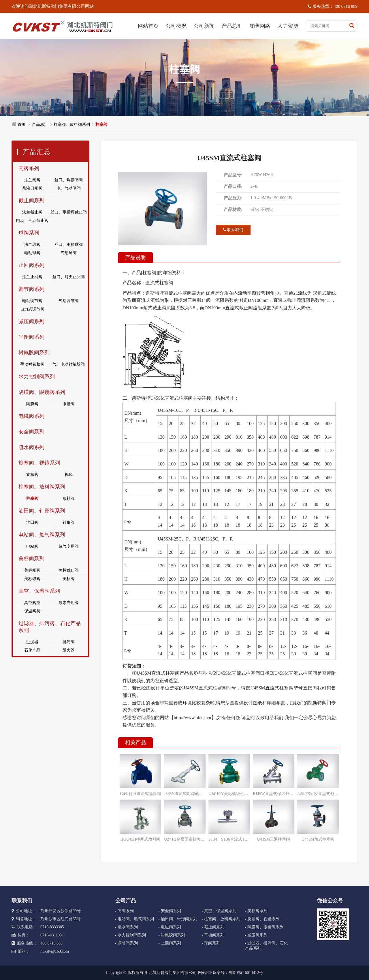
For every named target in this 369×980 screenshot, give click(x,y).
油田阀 (32, 522)
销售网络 (260, 26)
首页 (22, 125)
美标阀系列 (31, 559)
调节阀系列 (31, 289)
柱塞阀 (101, 125)
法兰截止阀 (32, 212)
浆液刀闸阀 (32, 188)
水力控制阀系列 (37, 377)
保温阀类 (32, 611)
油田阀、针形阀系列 (42, 511)
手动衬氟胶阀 (32, 364)
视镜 (69, 475)
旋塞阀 (32, 475)
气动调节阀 (69, 301)
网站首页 (148, 26)
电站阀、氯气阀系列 (42, 535)
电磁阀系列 (31, 416)
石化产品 (32, 650)
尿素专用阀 (69, 603)
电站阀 (32, 546)
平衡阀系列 (31, 337)
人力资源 (288, 26)
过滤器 (32, 642)
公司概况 (176, 26)
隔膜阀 (32, 404)
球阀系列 (29, 233)
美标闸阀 (32, 570)
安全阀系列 (31, 432)
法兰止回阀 (32, 277)
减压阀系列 (31, 321)
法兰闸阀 (32, 180)
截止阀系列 (31, 201)
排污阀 (69, 642)
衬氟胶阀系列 (34, 353)
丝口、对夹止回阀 (69, 277)
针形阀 (69, 522)
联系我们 (233, 230)
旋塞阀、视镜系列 (39, 463)
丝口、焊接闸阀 (69, 180)
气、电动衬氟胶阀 (69, 364)
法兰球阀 (32, 245)
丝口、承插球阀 (69, 245)
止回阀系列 (31, 265)
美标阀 (69, 579)
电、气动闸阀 (69, 188)
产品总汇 (232, 26)
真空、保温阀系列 (39, 591)
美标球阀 (32, 579)
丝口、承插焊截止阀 (69, 212)
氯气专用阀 (69, 546)
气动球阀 (69, 253)
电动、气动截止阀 (32, 221)
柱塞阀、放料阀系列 (72, 125)
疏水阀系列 (31, 447)
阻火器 (69, 650)
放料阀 (69, 499)
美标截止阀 (69, 570)
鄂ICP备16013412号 (246, 973)
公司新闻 (204, 26)
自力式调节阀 (32, 309)
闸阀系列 (29, 168)
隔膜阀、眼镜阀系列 (42, 392)
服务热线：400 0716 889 (333, 6)
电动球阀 (32, 253)
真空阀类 (32, 603)
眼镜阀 (69, 404)
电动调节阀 (32, 301)
